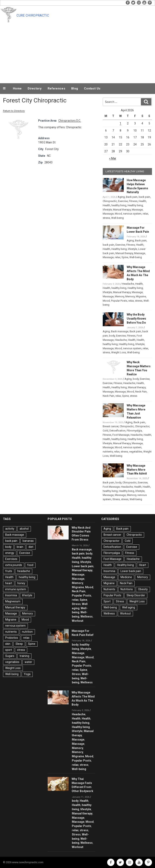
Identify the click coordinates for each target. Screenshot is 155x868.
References (56, 88)
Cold (105, 431)
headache (24, 571)
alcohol (24, 529)
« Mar (113, 158)
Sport (107, 601)
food (30, 565)
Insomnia (11, 595)
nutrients (108, 452)
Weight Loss (119, 352)
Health (142, 201)
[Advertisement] (77, 52)
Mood (118, 214)
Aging (121, 197)
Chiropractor (142, 426)
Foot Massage (121, 435)
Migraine (141, 296)
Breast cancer (111, 426)
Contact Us (92, 88)
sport (9, 650)
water (28, 662)
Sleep (19, 644)
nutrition (27, 632)
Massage (137, 210)
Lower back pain (83, 566)
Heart (143, 565)
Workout (78, 621)
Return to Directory (14, 111)
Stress (116, 499)
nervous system (132, 214)
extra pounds (14, 565)
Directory (35, 88)
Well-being (117, 218)
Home (17, 88)
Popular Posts (119, 301)
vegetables (136, 452)
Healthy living (135, 205)
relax (145, 214)
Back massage (120, 331)
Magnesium (13, 601)
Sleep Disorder (136, 595)
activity (10, 529)
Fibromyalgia (134, 431)
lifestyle (107, 210)
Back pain (132, 197)
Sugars (10, 656)
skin (8, 644)
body (112, 336)
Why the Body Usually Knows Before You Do (136, 319)
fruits (9, 571)
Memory (119, 296)
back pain (144, 197)
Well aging (129, 607)
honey (21, 583)
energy (10, 553)
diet (31, 547)
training (24, 656)
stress (106, 218)
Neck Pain (141, 392)
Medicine (126, 577)
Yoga (27, 674)
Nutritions (127, 589)
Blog (75, 88)
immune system (16, 589)
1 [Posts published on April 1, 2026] (120, 123)
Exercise (123, 201)
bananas (28, 541)
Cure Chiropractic (33, 15)
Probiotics (12, 638)
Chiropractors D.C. (70, 121)
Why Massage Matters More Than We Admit (137, 470)
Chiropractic (110, 201)
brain (20, 547)
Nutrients (109, 589)
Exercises (11, 559)
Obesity (143, 589)
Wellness (87, 617)
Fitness (133, 201)
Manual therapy (122, 210)
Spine (125, 257)
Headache (128, 284)
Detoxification (117, 431)
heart (9, 583)
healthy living (119, 205)
